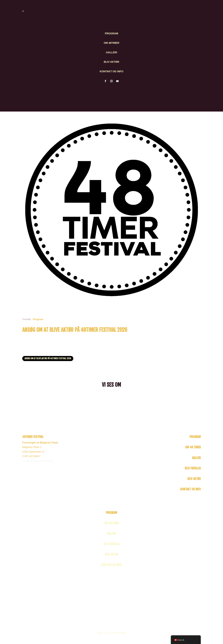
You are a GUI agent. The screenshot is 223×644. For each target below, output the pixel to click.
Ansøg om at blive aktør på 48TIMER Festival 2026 (48, 358)
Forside (27, 319)
